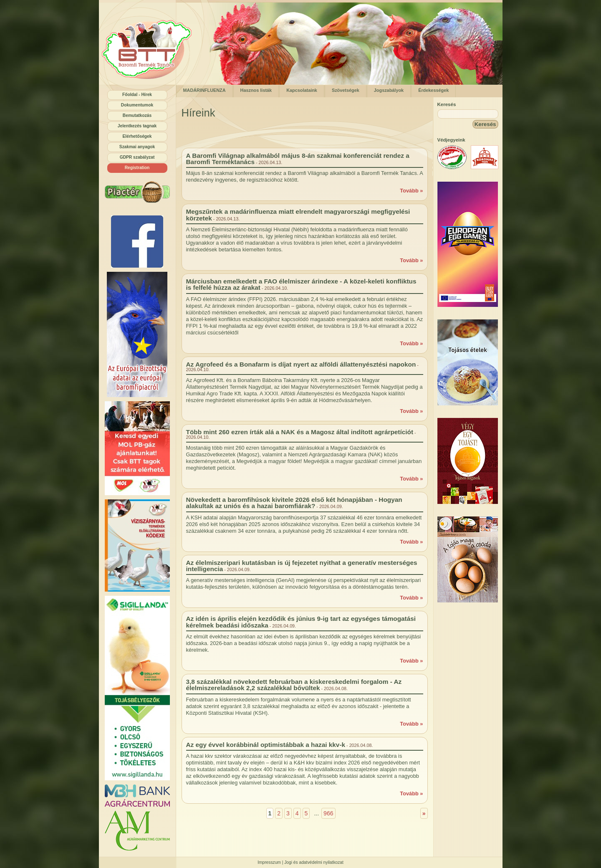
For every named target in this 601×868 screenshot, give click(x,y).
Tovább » (411, 191)
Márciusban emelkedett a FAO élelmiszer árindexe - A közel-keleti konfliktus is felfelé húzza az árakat (301, 284)
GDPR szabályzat (137, 157)
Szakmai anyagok (137, 147)
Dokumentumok (137, 105)
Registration (137, 168)
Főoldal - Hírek (137, 95)
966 (328, 813)
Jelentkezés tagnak (137, 126)
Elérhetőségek (137, 136)
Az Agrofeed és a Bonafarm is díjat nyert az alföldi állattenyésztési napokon (301, 364)
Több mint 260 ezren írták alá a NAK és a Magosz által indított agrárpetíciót (300, 432)
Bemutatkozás (137, 115)
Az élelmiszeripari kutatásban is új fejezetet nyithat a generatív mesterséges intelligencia (302, 566)
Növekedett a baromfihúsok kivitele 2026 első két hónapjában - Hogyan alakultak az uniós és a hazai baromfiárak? (294, 503)
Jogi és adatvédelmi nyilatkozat (314, 862)
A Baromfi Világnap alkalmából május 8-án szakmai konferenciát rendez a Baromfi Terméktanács (298, 159)
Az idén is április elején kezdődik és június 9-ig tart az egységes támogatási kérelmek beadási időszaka (301, 622)
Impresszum (269, 862)
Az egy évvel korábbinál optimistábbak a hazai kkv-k (266, 745)
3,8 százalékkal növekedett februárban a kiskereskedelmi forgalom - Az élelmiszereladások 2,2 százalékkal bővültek (294, 685)
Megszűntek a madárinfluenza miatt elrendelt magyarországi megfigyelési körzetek (298, 215)
